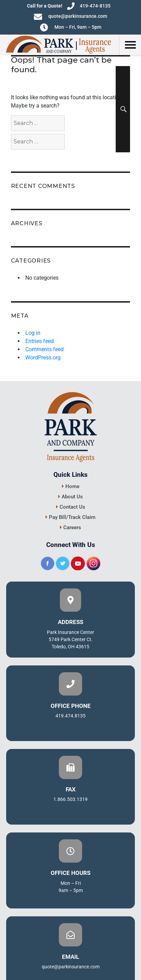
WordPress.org (43, 358)
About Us (70, 497)
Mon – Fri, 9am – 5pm (71, 27)
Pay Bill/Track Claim (70, 517)
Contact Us (71, 507)
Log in (33, 333)
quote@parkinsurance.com (70, 17)
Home (71, 486)
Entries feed (40, 341)
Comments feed (44, 349)
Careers (70, 527)
